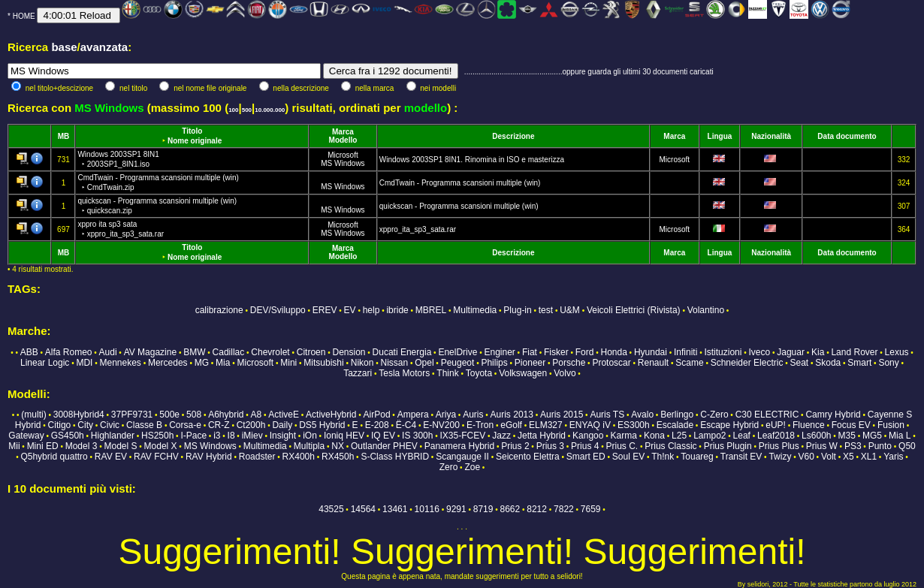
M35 (847, 436)
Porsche (569, 363)
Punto (880, 446)
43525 (331, 509)
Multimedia (475, 310)
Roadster (257, 457)
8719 (483, 509)
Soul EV (628, 457)
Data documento (847, 136)
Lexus (897, 352)
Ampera (413, 415)
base (64, 47)
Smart (859, 363)
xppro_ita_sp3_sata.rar (418, 229)
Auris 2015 (562, 415)
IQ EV (383, 436)
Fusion (891, 425)
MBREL (431, 310)
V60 (806, 457)
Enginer (499, 352)
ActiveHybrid (331, 415)
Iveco (760, 352)
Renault (653, 363)
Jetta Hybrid (542, 436)
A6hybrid (226, 415)
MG (202, 363)
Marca (343, 132)
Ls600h (816, 436)
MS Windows (343, 163)
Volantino (706, 310)
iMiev (252, 436)
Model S (120, 446)
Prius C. (622, 446)
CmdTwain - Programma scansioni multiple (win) (460, 183)
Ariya (446, 415)
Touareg (697, 457)
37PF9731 (132, 415)
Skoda (828, 363)
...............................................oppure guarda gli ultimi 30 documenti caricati (589, 72)
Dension (349, 352)
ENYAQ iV (590, 425)
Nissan (394, 363)
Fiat (530, 352)
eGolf (511, 425)
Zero (449, 467)
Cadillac (229, 352)
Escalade (675, 425)
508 (194, 415)
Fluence (809, 425)
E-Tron (480, 425)
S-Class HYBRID (395, 457)
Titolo (192, 131)
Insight (283, 436)
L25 (679, 436)
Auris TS (607, 415)
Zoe (472, 467)
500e (169, 415)
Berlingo (677, 415)
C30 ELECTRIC (767, 415)
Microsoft (343, 155)
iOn (310, 436)
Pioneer (530, 363)
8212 (537, 509)
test (546, 310)
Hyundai (651, 352)
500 (247, 110)
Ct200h (251, 425)
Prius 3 (550, 446)
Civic (110, 425)
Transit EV (741, 457)
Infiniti (685, 352)
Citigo (60, 425)
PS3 (853, 446)
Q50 (907, 446)
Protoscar (611, 363)
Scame (689, 363)
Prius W (822, 446)
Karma (624, 436)
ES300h (634, 425)
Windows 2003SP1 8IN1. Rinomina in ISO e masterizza (472, 160)
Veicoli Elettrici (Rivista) (634, 310)
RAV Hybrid (209, 457)
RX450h (338, 457)
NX (338, 446)
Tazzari (358, 373)
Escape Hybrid (729, 425)
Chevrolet (270, 352)
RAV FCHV (156, 457)
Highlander (113, 436)
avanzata (104, 47)
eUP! (776, 425)
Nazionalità (771, 136)
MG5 (872, 436)
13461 (395, 509)
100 (233, 110)
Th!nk (663, 457)
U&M (570, 310)
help (371, 310)
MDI (84, 363)
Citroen (311, 352)
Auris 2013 (512, 415)
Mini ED (43, 446)
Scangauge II (462, 457)
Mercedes (168, 363)
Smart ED (586, 457)
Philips (494, 363)
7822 (564, 509)
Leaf (742, 436)
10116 (427, 509)
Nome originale (195, 141)
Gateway (26, 436)
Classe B (144, 425)
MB (64, 136)
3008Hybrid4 (79, 415)
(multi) (33, 415)
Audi (108, 352)
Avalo (642, 415)
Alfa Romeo (69, 352)
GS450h (68, 436)
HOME (24, 16)
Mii (14, 446)
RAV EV (111, 457)
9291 (456, 509)
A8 (257, 415)
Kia (818, 352)
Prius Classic (670, 446)
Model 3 (82, 446)
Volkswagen (523, 373)
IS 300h (417, 436)
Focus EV (851, 425)
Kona (654, 436)
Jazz (501, 436)
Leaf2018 (776, 436)
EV (350, 310)
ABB (29, 352)
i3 (217, 436)
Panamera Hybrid (459, 446)
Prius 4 (585, 446)
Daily (282, 425)
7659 (591, 509)
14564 (363, 509)
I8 (231, 436)
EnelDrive (457, 352)
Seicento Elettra (528, 457)
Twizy (780, 457)
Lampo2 (710, 436)
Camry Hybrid (833, 415)
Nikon (362, 363)
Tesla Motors (404, 373)
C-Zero (714, 415)
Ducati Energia (402, 352)
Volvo (565, 373)
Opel (424, 363)
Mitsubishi (323, 363)
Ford (585, 352)
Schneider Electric (747, 363)
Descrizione (513, 136)
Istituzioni (723, 352)
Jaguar (791, 352)
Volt (829, 457)
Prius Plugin (728, 446)
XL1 (869, 457)
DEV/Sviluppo (278, 310)
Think (447, 373)
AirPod (377, 415)
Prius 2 (515, 446)
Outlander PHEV (384, 446)
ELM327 (546, 425)
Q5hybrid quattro (54, 457)
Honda (613, 352)
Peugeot (458, 363)
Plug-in (517, 310)
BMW (194, 352)
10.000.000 (270, 110)
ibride (397, 310)
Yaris (893, 457)
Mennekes (120, 363)
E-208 (377, 425)
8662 (510, 509)
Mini (288, 363)
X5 (849, 457)
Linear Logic (45, 363)
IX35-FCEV (463, 436)
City (85, 425)
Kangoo (588, 436)
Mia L (900, 436)
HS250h (157, 436)
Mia (223, 363)
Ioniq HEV (344, 436)
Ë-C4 (406, 425)
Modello (343, 140)
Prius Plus (779, 446)
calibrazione (219, 310)
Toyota (479, 373)
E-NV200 (441, 425)
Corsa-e (185, 425)
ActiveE (284, 415)
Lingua (720, 136)
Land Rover (854, 352)
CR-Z (219, 425)
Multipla (309, 446)
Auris (473, 415)
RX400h (299, 457)
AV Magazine (150, 352)
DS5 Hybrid (322, 425)
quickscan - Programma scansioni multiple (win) (459, 206)
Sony (888, 363)
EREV (325, 310)
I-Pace (193, 436)
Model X (161, 446)
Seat (799, 363)
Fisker (556, 352)
